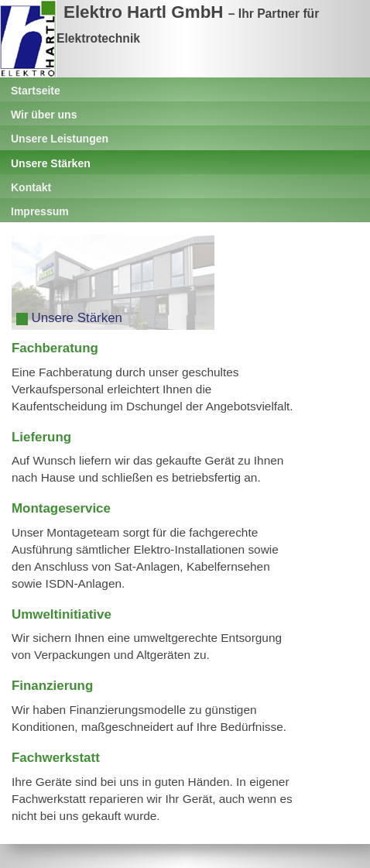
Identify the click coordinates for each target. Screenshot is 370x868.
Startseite (36, 91)
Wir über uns (44, 115)
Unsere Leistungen (60, 139)
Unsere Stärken (51, 163)
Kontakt (31, 187)
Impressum (40, 211)
